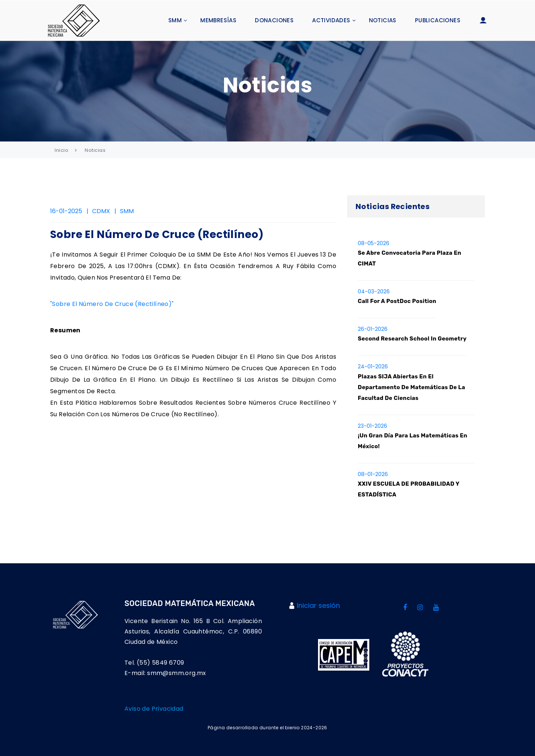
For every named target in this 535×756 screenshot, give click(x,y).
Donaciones (274, 20)
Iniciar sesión (318, 605)
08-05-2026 (374, 243)
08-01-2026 (373, 474)
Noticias (383, 20)
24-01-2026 (373, 366)
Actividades (331, 20)
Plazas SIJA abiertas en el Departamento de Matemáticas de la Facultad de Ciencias (411, 387)
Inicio (61, 150)
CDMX (101, 211)
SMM (175, 20)
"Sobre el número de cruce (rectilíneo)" (112, 304)
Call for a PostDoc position (397, 301)
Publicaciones (438, 20)
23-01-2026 (372, 426)
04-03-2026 (374, 291)
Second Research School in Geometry (412, 339)
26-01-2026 (373, 329)
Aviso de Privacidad (154, 709)
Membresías (218, 20)
